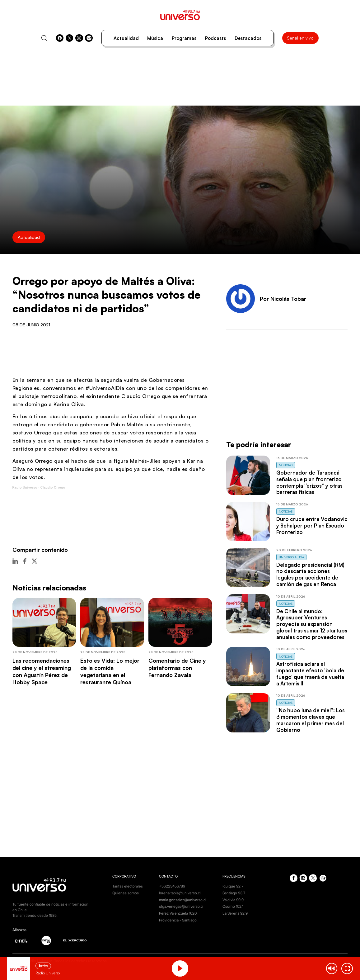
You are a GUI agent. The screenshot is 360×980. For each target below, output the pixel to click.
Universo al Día (291, 557)
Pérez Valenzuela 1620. (178, 913)
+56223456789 (172, 886)
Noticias (286, 465)
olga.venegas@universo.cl (181, 906)
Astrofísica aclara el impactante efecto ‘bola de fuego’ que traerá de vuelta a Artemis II (310, 673)
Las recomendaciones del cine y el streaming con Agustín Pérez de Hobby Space (42, 671)
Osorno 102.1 (233, 906)
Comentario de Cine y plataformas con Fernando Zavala (177, 668)
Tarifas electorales (128, 886)
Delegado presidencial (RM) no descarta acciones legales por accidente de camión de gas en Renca (310, 574)
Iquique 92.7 (233, 886)
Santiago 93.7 (234, 893)
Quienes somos (126, 893)
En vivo (43, 966)
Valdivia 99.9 (233, 900)
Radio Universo (25, 488)
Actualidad (126, 38)
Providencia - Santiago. (178, 920)
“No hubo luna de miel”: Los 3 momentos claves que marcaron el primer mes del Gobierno (311, 720)
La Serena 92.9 (235, 913)
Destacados (248, 38)
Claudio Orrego (53, 488)
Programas (184, 38)
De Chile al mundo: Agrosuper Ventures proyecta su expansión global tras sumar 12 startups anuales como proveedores (312, 624)
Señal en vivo (300, 38)
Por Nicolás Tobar (283, 299)
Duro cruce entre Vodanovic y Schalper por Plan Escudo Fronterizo (312, 526)
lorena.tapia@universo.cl (180, 893)
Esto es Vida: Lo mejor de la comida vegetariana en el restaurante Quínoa (110, 671)
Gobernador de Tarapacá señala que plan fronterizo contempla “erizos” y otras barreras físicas (309, 482)
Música (155, 38)
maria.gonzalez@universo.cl (183, 900)
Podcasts (215, 38)
